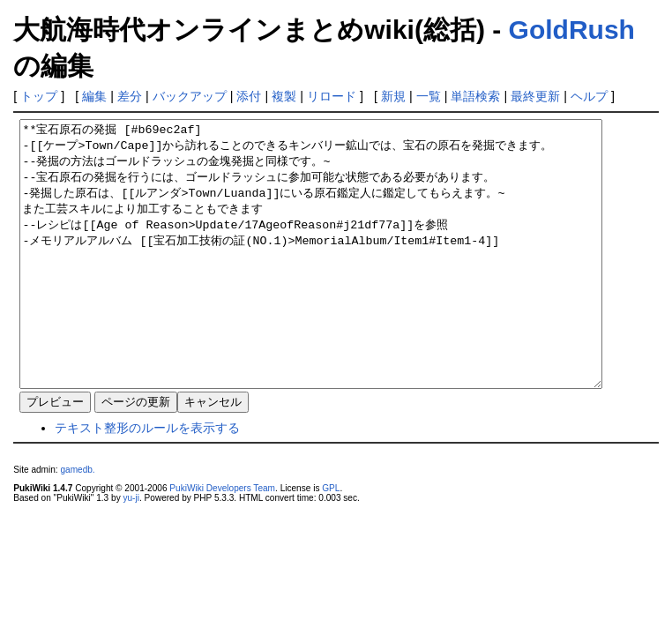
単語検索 (475, 96)
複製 (284, 96)
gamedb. (77, 523)
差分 (130, 96)
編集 (94, 96)
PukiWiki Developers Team (222, 541)
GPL (331, 541)
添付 (249, 96)
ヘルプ (589, 96)
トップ (39, 96)
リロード (332, 96)
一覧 (429, 96)
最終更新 (535, 96)
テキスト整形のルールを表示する (147, 481)
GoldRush (572, 30)
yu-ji (131, 551)
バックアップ (190, 96)
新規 (393, 96)
